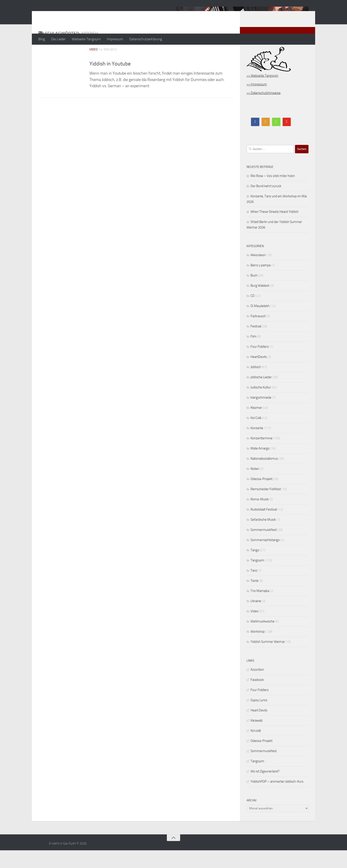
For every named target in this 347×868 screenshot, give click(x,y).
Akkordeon (258, 273)
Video (93, 67)
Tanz (254, 588)
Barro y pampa (260, 283)
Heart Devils (259, 728)
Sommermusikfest (264, 547)
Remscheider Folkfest (266, 507)
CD (253, 313)
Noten (255, 486)
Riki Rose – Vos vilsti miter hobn (273, 194)
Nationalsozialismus (264, 476)
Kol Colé (256, 436)
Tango (255, 568)
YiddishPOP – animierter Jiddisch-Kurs (277, 799)
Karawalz (257, 738)
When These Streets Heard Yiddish (275, 229)
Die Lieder (58, 39)
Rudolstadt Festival (264, 527)
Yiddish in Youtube (110, 81)
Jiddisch (256, 385)
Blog (42, 39)
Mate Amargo (260, 466)
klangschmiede (261, 415)
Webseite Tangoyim (86, 39)
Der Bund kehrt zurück (266, 204)
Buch (254, 293)
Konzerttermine (261, 456)
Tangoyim (257, 578)
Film (254, 354)
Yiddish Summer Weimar (268, 659)
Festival (256, 344)
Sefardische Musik (263, 537)
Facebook (257, 697)
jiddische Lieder (261, 395)
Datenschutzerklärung (146, 39)
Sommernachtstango (265, 558)
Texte (254, 598)
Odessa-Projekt (261, 497)
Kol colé (256, 748)
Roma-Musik (260, 517)
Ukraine (256, 619)
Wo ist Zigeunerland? (265, 789)
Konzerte (257, 446)
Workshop (258, 649)
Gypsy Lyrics (259, 718)
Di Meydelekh (260, 324)
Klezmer (256, 425)
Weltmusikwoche (262, 639)
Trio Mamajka (260, 609)
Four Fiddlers (260, 364)
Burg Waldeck (260, 303)
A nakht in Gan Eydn (77, 15)
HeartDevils (259, 374)
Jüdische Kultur (261, 405)
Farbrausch (258, 334)
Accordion (257, 687)
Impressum (115, 39)
